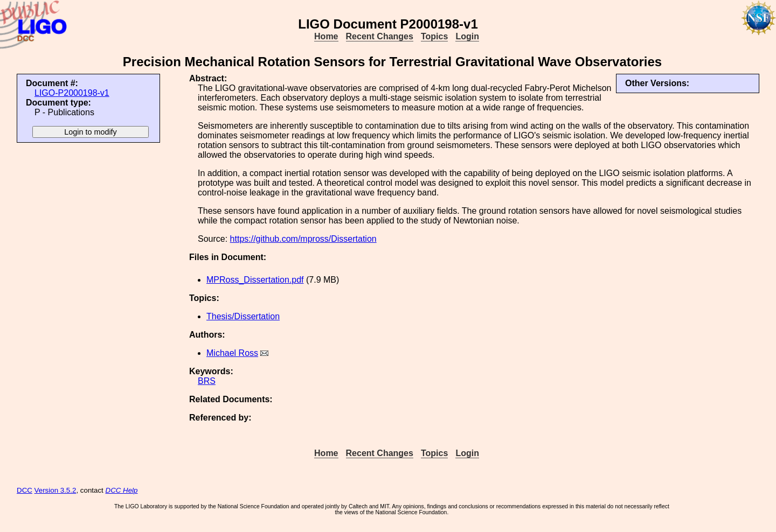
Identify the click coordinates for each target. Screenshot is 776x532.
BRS (207, 381)
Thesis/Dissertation (243, 316)
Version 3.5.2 (56, 490)
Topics (434, 36)
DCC (25, 490)
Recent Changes (380, 36)
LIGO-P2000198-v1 (72, 93)
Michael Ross (232, 353)
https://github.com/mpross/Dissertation (303, 239)
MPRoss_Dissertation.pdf (255, 280)
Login (467, 36)
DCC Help (122, 490)
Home (326, 36)
